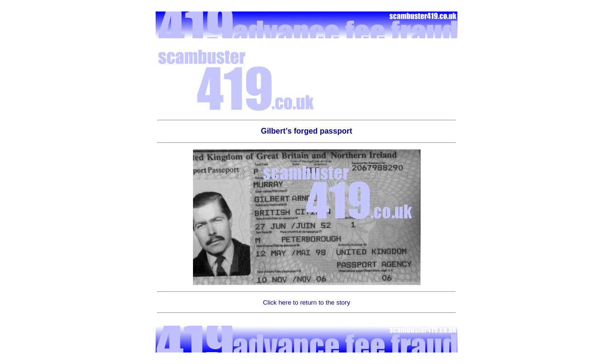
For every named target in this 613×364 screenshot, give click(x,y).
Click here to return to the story (306, 302)
